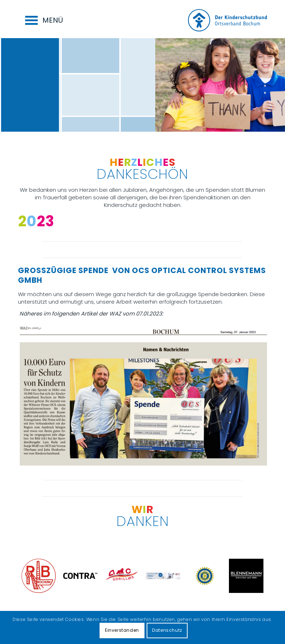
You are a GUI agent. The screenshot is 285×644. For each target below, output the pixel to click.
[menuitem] (39, 19)
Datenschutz (167, 630)
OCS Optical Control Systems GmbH (142, 275)
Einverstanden (122, 630)
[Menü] (39, 19)
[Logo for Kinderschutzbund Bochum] (227, 21)
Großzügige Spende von (75, 270)
